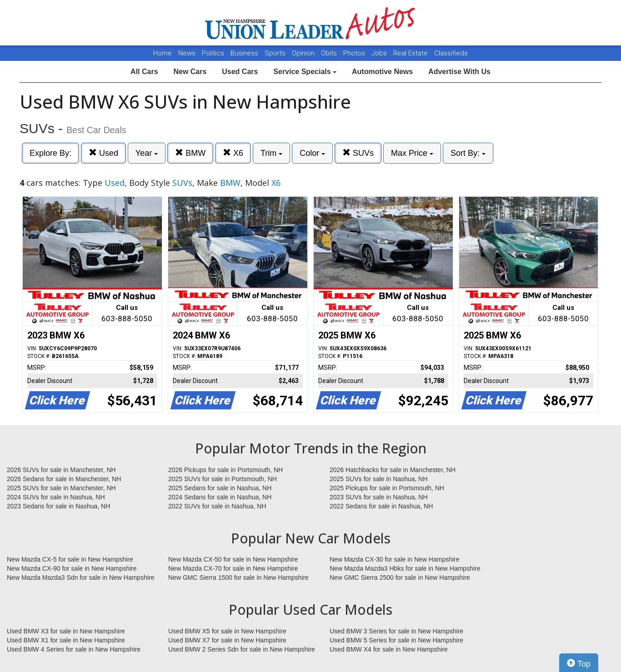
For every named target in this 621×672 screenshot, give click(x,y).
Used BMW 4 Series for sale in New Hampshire (74, 649)
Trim (271, 153)
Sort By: (468, 153)
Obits (330, 53)
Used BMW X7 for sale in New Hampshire (227, 640)
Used (103, 153)
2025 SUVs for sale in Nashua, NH (379, 479)
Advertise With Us (459, 72)
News (187, 53)
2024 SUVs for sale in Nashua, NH (56, 497)
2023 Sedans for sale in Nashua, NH (58, 506)
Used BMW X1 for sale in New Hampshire (66, 640)
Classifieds (451, 53)
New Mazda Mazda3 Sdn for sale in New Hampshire (80, 577)
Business (245, 53)
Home (163, 53)
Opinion (304, 53)
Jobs (380, 53)
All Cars (144, 72)
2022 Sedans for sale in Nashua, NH (381, 506)
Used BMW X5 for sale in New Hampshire (227, 631)
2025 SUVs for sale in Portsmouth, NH (223, 479)
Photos (355, 53)
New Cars (190, 72)
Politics (213, 53)
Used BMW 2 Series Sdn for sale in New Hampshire (242, 649)
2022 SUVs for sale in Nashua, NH (217, 506)
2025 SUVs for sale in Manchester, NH (61, 488)
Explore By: (50, 153)
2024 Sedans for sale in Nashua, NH (220, 497)
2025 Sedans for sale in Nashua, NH (220, 488)
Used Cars (240, 72)
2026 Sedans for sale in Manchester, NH (64, 479)
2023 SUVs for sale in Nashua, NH (379, 497)
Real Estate (411, 53)
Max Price (412, 153)
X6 (233, 153)
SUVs (358, 153)
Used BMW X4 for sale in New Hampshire (389, 649)
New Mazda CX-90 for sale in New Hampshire (72, 568)
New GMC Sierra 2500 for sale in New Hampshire (400, 577)
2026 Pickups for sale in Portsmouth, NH (225, 470)
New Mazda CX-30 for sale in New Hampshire (395, 559)
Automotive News (382, 72)
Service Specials (305, 72)
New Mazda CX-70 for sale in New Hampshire (233, 568)
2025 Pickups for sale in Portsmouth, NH (387, 488)
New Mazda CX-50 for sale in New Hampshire (233, 559)
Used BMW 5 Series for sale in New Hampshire (396, 640)
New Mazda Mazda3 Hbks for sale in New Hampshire (405, 568)
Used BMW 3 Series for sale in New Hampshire (396, 631)
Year (147, 153)
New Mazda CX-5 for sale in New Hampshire (70, 559)
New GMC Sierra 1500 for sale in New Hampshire (238, 577)
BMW (190, 153)
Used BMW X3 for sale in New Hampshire (66, 631)
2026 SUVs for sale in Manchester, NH (61, 470)
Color (312, 153)
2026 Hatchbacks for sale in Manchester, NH (393, 470)
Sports (276, 53)
